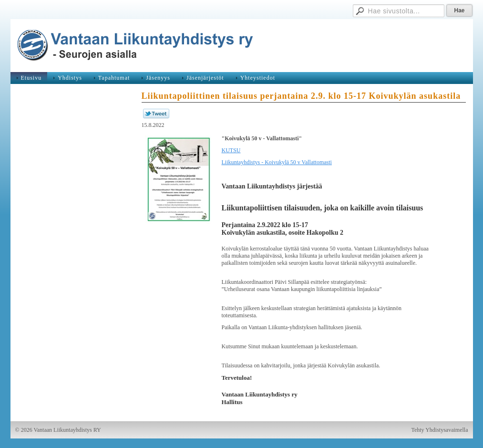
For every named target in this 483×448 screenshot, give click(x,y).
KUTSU (231, 150)
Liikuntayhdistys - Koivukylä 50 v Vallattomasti (277, 162)
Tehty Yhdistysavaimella (439, 430)
